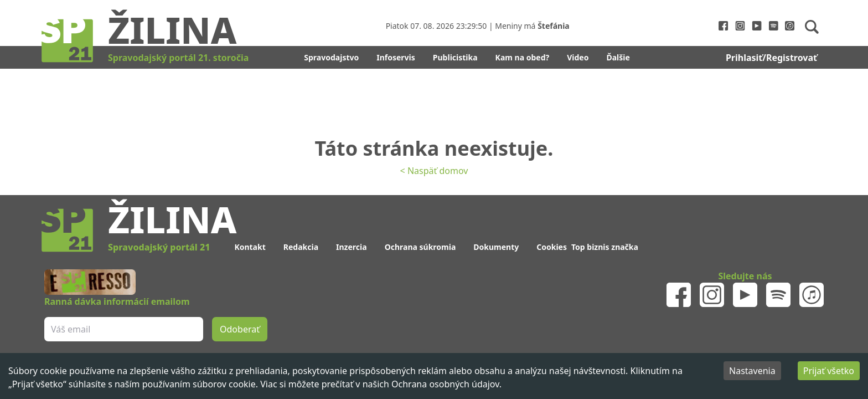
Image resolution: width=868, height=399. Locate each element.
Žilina (172, 29)
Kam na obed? (523, 57)
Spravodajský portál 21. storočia (178, 58)
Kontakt (250, 247)
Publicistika (455, 57)
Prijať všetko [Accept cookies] (829, 371)
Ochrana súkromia (420, 247)
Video (578, 57)
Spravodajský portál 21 (159, 247)
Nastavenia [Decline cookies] (752, 371)
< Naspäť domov (434, 171)
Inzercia (352, 247)
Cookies (552, 247)
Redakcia (301, 247)
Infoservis (396, 57)
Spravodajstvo (331, 57)
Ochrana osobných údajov (445, 384)
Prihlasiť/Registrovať (771, 58)
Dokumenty (496, 247)
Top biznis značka (605, 247)
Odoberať (240, 329)
